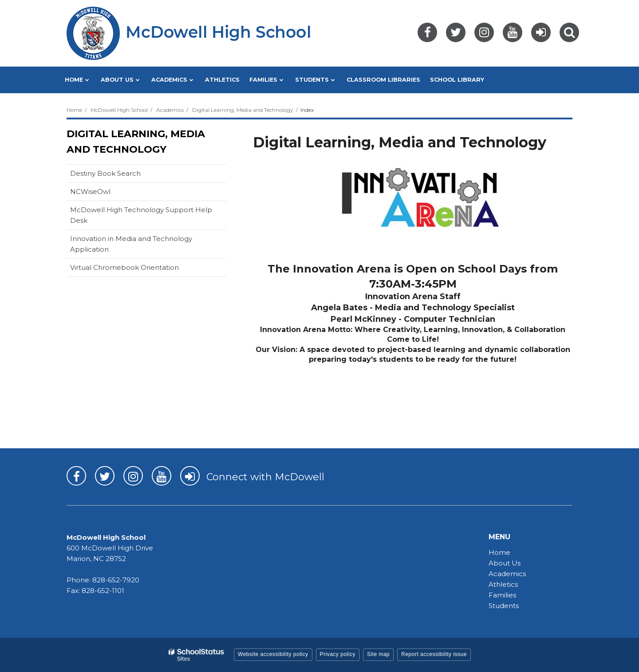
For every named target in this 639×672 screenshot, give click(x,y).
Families (502, 595)
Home (74, 110)
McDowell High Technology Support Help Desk (141, 217)
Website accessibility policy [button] (273, 654)
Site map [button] (378, 654)
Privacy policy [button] (338, 654)
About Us (505, 563)
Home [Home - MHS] (499, 552)
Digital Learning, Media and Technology (243, 110)
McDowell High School (119, 110)
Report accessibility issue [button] (434, 654)
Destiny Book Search (119, 175)
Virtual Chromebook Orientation (124, 267)
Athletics (503, 584)
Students (504, 606)
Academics (170, 110)
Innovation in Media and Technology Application (131, 246)
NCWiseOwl (104, 193)
